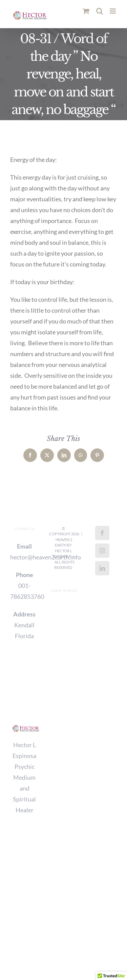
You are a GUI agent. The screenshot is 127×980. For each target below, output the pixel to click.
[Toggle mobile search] (100, 11)
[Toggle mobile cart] (86, 11)
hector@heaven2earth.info (25, 557)
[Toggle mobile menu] (113, 11)
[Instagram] (102, 551)
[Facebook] (102, 533)
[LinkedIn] (102, 568)
